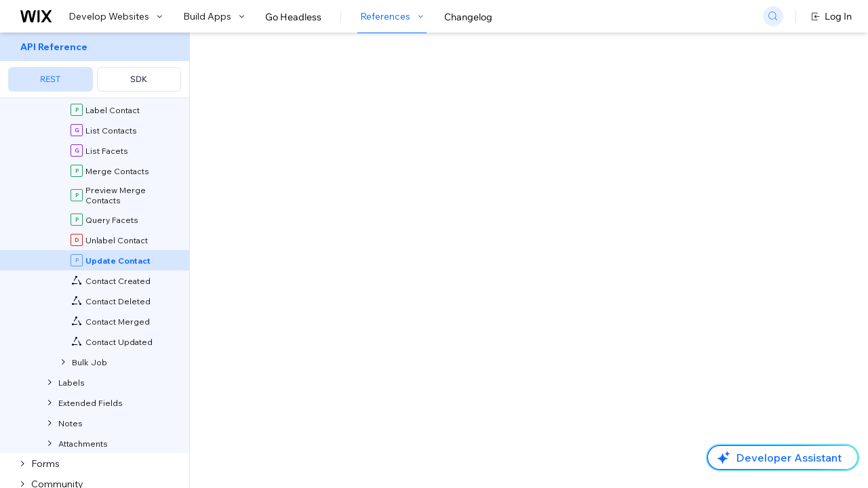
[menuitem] (95, 65)
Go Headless (293, 17)
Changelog (468, 17)
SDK (139, 79)
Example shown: (636, 134)
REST (50, 79)
